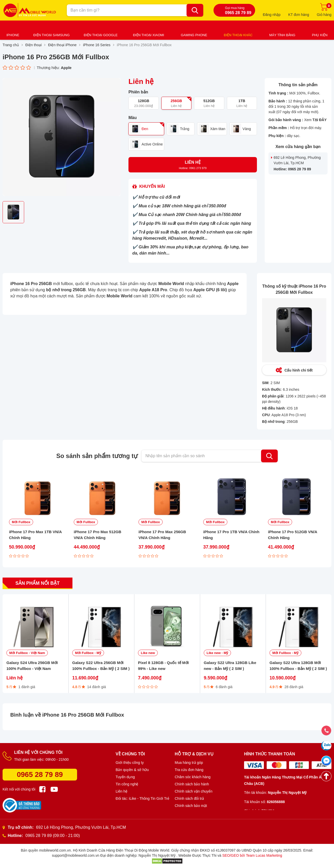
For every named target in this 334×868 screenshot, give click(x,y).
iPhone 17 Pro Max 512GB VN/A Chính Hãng (98, 535)
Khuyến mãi (152, 186)
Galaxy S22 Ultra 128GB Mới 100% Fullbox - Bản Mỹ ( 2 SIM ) (298, 666)
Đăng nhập (272, 15)
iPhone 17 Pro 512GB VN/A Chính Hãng (293, 535)
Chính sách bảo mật (191, 806)
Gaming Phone (194, 35)
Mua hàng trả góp (189, 763)
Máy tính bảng (282, 35)
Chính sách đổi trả (189, 798)
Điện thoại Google (101, 35)
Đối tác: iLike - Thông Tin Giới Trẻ (142, 798)
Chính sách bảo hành (192, 784)
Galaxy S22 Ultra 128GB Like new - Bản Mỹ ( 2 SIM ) (230, 666)
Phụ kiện (320, 35)
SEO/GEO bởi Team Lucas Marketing (252, 855)
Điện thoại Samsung (52, 35)
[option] (62, 137)
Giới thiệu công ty (130, 763)
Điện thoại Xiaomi (149, 35)
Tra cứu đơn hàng (189, 770)
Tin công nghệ (127, 784)
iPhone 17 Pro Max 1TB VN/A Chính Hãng (35, 535)
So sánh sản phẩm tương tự (97, 456)
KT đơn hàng (299, 15)
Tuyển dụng (125, 777)
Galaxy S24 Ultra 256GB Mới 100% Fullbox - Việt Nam (32, 666)
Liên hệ (122, 791)
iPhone (13, 35)
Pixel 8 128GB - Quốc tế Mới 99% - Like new (163, 666)
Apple (66, 68)
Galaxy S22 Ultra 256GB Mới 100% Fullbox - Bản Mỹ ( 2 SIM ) (101, 666)
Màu (133, 118)
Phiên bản (138, 92)
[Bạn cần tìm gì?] (195, 10)
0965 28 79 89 (40, 774)
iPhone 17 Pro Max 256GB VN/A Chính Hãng (162, 535)
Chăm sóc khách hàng (193, 777)
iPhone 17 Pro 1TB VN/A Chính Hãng (231, 535)
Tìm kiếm (269, 456)
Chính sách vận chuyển (194, 791)
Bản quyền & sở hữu (132, 770)
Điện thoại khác (238, 35)
